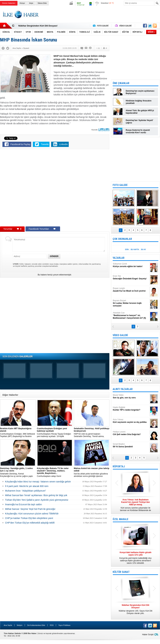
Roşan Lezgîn (131, 290)
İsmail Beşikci (131, 445)
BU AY (144, 250)
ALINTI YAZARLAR (123, 389)
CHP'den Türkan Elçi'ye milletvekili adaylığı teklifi (30, 523)
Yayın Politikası (64, 625)
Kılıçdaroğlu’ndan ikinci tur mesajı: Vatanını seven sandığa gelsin (38, 482)
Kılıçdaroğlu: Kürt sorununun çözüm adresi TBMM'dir (32, 514)
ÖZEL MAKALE (120, 519)
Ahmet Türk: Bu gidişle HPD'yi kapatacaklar (140, 112)
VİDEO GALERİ (120, 335)
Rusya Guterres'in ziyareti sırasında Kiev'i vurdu (138, 131)
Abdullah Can (131, 315)
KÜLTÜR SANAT (121, 572)
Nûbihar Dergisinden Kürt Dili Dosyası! (38, 26)
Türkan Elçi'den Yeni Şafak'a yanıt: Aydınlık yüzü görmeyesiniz (37, 500)
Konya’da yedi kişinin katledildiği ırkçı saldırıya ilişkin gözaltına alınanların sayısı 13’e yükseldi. (136, 558)
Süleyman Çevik (131, 265)
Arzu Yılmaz (131, 421)
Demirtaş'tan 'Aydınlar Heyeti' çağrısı (139, 122)
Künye (22, 3)
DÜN (127, 250)
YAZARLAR (119, 258)
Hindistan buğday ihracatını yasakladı (139, 102)
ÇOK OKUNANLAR (122, 239)
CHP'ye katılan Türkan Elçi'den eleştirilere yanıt (29, 518)
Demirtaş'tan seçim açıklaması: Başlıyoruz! (140, 92)
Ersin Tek (131, 277)
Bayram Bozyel (131, 303)
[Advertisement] (101, 19)
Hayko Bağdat (131, 409)
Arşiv (31, 3)
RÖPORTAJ (119, 466)
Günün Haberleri (9, 3)
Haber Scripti (148, 635)
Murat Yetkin (131, 396)
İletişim (20, 625)
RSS (52, 625)
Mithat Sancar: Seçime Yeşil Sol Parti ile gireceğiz (30, 509)
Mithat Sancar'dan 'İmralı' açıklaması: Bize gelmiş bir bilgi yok (36, 495)
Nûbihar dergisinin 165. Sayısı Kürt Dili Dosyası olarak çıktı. (136, 609)
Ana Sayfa (8, 625)
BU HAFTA (135, 250)
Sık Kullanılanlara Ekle (36, 625)
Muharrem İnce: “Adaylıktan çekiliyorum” (26, 491)
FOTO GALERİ (120, 185)
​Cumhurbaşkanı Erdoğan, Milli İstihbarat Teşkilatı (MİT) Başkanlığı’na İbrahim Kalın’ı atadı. (18, 432)
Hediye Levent (131, 433)
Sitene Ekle (42, 3)
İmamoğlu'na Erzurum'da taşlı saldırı (24, 504)
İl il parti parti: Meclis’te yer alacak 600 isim (27, 486)
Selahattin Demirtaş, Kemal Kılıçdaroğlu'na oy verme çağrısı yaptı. (18, 472)
